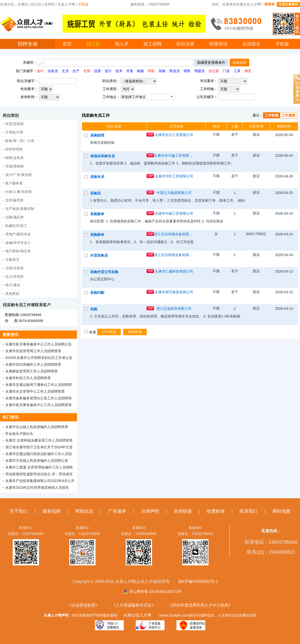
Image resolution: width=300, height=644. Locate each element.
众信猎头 (251, 44)
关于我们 (18, 511)
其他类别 (12, 294)
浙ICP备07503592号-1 (198, 581)
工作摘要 (288, 115)
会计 (40, 71)
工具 (237, 71)
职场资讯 (218, 44)
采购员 (95, 193)
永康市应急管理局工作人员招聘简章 (33, 351)
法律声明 (150, 511)
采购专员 (97, 177)
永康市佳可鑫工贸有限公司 (174, 156)
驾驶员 (199, 71)
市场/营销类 (14, 166)
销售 (187, 71)
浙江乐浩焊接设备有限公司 (174, 234)
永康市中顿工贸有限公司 (174, 213)
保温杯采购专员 (102, 156)
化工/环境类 (14, 277)
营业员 (174, 71)
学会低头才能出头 (19, 434)
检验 (140, 71)
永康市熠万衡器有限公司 (174, 292)
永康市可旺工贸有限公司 (174, 176)
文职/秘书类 (14, 200)
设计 (108, 71)
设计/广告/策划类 (18, 175)
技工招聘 (152, 44)
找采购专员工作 (96, 115)
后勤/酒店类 (14, 217)
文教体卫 (12, 260)
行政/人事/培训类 (18, 192)
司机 (151, 71)
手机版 (282, 44)
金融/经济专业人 (18, 243)
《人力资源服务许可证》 (133, 605)
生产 (76, 71)
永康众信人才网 (137, 615)
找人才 (122, 44)
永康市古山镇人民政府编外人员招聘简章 (37, 427)
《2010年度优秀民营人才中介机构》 (200, 605)
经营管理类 (14, 149)
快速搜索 (239, 62)
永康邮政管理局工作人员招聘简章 (31, 371)
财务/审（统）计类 (20, 141)
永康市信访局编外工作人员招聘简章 (33, 364)
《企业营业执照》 (83, 605)
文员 (65, 71)
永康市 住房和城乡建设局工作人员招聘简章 (39, 440)
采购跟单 (97, 214)
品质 (97, 71)
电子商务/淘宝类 (18, 251)
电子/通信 (13, 285)
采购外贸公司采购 (104, 272)
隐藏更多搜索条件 (211, 62)
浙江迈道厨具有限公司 (174, 309)
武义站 (36, 4)
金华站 (49, 4)
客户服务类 (14, 183)
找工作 (93, 44)
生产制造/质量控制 (20, 209)
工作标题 (271, 115)
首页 (67, 44)
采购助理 (97, 135)
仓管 (87, 71)
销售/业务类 (14, 158)
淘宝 (248, 71)
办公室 (214, 71)
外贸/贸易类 (14, 124)
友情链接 (183, 511)
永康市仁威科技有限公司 (174, 271)
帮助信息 (84, 511)
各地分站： (9, 4)
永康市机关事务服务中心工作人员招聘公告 (38, 344)
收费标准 (216, 511)
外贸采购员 (99, 255)
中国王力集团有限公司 (174, 193)
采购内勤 (97, 293)
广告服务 (117, 511)
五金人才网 (66, 4)
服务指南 (51, 511)
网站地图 (281, 511)
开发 (130, 71)
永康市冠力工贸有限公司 (174, 135)
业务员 (53, 71)
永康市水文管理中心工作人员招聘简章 (35, 391)
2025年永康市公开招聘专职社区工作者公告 (39, 358)
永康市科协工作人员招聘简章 (28, 378)
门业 (226, 71)
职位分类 (185, 44)
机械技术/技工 (16, 226)
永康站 (23, 4)
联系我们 (248, 511)
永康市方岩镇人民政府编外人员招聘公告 (37, 461)
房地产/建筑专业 (18, 234)
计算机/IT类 (14, 132)
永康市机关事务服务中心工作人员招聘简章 (38, 405)
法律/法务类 (14, 268)
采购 (162, 71)
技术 (119, 71)
